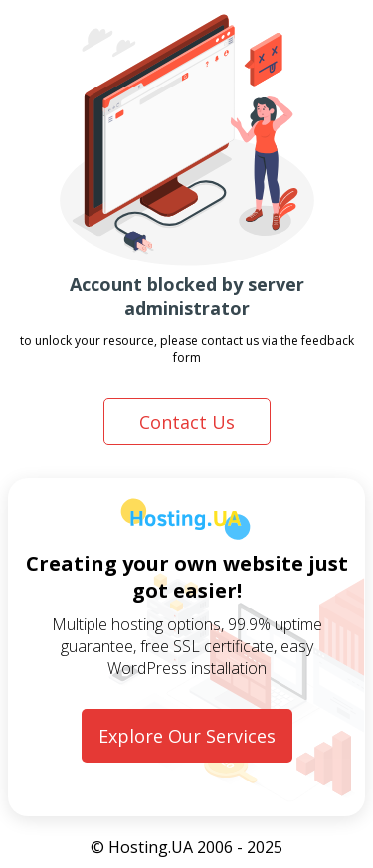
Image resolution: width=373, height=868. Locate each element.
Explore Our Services (187, 736)
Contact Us (187, 422)
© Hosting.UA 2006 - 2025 (186, 847)
